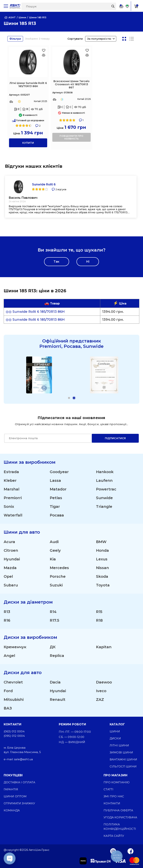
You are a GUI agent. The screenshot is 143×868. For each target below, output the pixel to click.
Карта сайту (114, 836)
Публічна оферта (118, 810)
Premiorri (13, 498)
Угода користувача (120, 817)
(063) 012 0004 (14, 731)
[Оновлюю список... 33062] (44, 55)
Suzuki (56, 585)
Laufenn (104, 480)
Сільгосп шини (123, 766)
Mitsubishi (14, 700)
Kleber (10, 480)
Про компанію (117, 782)
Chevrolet (13, 682)
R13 (7, 612)
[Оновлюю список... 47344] (87, 55)
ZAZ (100, 700)
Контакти (112, 803)
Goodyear (59, 472)
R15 (99, 612)
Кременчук (15, 647)
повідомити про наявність (71, 137)
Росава (57, 515)
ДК (53, 647)
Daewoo (104, 682)
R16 (7, 620)
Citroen (11, 550)
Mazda (10, 568)
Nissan (102, 568)
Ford (8, 691)
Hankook (105, 472)
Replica (57, 656)
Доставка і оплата (19, 782)
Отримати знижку (19, 803)
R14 (53, 612)
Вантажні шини (123, 759)
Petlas (56, 498)
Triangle (104, 507)
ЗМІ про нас (114, 796)
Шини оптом (15, 796)
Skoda (102, 576)
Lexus (102, 559)
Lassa (55, 480)
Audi (54, 542)
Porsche (58, 576)
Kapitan (104, 647)
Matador (58, 489)
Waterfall (13, 515)
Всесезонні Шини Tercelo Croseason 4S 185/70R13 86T (71, 84)
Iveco (101, 691)
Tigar (55, 507)
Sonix (9, 507)
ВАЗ (8, 708)
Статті (108, 789)
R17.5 (54, 620)
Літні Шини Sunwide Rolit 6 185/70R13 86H (28, 85)
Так (56, 262)
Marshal (12, 489)
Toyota (103, 585)
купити (28, 143)
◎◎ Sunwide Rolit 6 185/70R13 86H (35, 312)
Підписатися (115, 438)
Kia (53, 559)
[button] (69, 398)
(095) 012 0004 (14, 736)
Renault (58, 700)
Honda (102, 550)
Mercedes (59, 568)
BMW (101, 542)
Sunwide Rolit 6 (44, 184)
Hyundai (12, 559)
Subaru (11, 585)
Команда (12, 810)
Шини (115, 731)
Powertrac (106, 489)
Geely (55, 550)
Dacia (55, 682)
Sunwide (104, 498)
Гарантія (11, 789)
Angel (9, 656)
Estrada (11, 472)
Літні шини (119, 745)
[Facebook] (131, 851)
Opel (8, 576)
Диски (115, 738)
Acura (9, 542)
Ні (88, 262)
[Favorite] (127, 6)
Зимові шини (121, 752)
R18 (99, 620)
